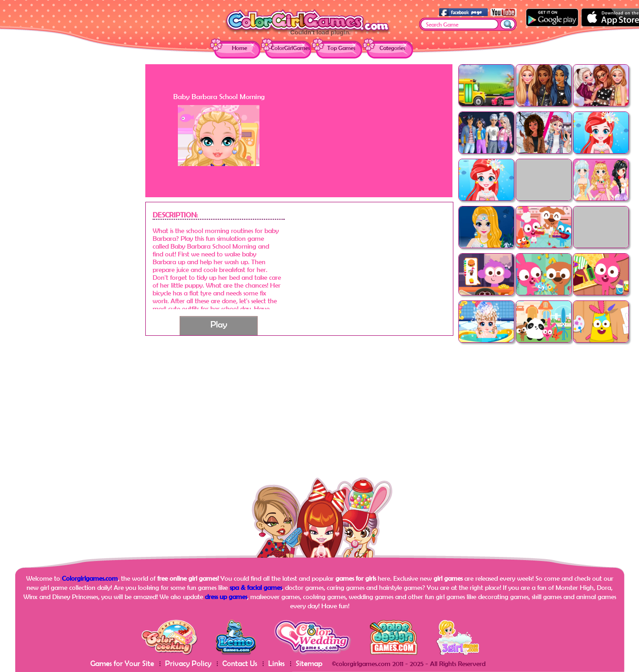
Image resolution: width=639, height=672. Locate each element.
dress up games (226, 597)
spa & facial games (256, 587)
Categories (392, 48)
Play (219, 324)
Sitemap (309, 663)
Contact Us (240, 663)
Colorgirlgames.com (90, 578)
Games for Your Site (122, 663)
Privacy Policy (188, 663)
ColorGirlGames (290, 48)
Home (240, 48)
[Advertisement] (72, 202)
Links (276, 663)
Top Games (341, 48)
